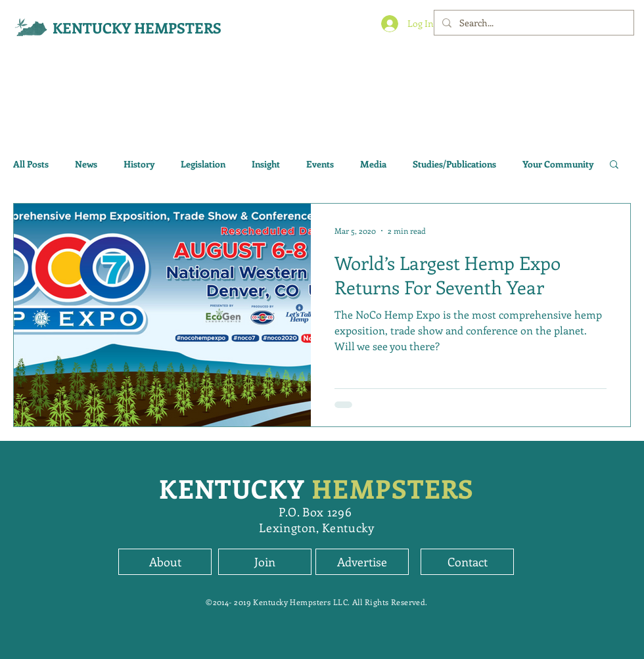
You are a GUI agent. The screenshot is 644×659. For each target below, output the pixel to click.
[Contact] (467, 562)
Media (373, 164)
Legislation (203, 164)
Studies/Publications (454, 164)
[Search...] (533, 23)
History (139, 164)
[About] (165, 562)
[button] (614, 165)
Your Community (558, 164)
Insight (266, 164)
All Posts (31, 164)
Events (320, 164)
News (86, 164)
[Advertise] (362, 562)
